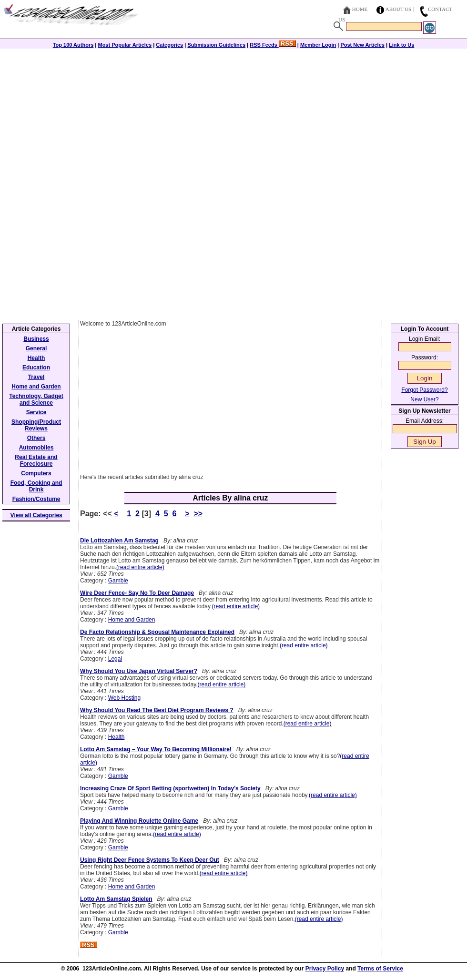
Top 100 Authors (73, 45)
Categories (169, 45)
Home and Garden (132, 620)
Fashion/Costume (36, 499)
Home (360, 9)
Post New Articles (362, 45)
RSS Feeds (273, 45)
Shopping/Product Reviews (36, 425)
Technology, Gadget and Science (36, 399)
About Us (399, 9)
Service (36, 412)
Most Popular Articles (125, 45)
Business (36, 339)
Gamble (118, 581)
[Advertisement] (233, 115)
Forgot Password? (424, 390)
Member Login (318, 45)
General (36, 348)
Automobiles (36, 448)
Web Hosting (124, 698)
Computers (36, 473)
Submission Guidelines (216, 45)
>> (198, 514)
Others (36, 438)
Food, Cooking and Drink (36, 486)
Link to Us (401, 45)
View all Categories (36, 515)
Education (36, 367)
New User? (424, 399)
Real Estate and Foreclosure (36, 460)
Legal (115, 659)
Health (117, 737)
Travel (36, 377)
